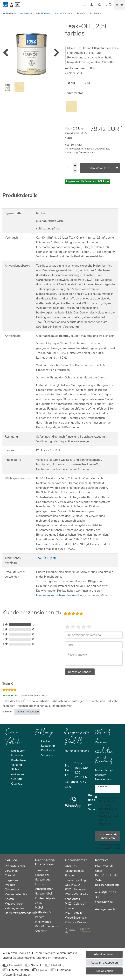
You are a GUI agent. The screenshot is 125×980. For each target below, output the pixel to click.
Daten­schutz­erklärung (27, 958)
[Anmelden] (92, 5)
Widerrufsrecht (15, 904)
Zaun (38, 903)
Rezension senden (80, 672)
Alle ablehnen (104, 971)
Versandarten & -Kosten (16, 897)
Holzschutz (26, 14)
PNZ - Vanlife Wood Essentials (76, 915)
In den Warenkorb (102, 168)
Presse (69, 875)
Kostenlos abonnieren (108, 836)
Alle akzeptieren (104, 954)
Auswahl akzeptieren (104, 963)
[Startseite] (10, 14)
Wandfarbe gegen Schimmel (47, 929)
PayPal (43, 970)
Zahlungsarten (14, 908)
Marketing (58, 965)
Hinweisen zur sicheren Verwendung (60, 595)
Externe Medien (19, 970)
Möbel (39, 908)
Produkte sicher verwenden (15, 868)
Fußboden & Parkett (43, 915)
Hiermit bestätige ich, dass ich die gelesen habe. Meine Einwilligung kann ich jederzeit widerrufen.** (109, 811)
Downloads (12, 889)
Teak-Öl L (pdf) (46, 558)
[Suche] (99, 5)
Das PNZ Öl (73, 885)
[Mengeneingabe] (69, 168)
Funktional (64, 970)
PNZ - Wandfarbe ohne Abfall (77, 897)
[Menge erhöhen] (75, 166)
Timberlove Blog (75, 880)
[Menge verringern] (75, 170)
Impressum (59, 958)
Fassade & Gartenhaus (43, 877)
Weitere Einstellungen (17, 975)
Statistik (36, 965)
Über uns (71, 866)
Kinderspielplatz (45, 898)
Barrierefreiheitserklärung (21, 913)
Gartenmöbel (43, 894)
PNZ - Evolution (75, 889)
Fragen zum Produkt (13, 883)
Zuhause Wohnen (76, 922)
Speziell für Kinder (63, 14)
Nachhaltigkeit (74, 871)
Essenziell (15, 965)
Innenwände (43, 922)
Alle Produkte (43, 14)
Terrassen (41, 870)
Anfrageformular (106, 909)
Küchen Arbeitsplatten (44, 886)
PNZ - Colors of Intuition (75, 906)
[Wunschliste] (108, 5)
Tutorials (10, 875)
